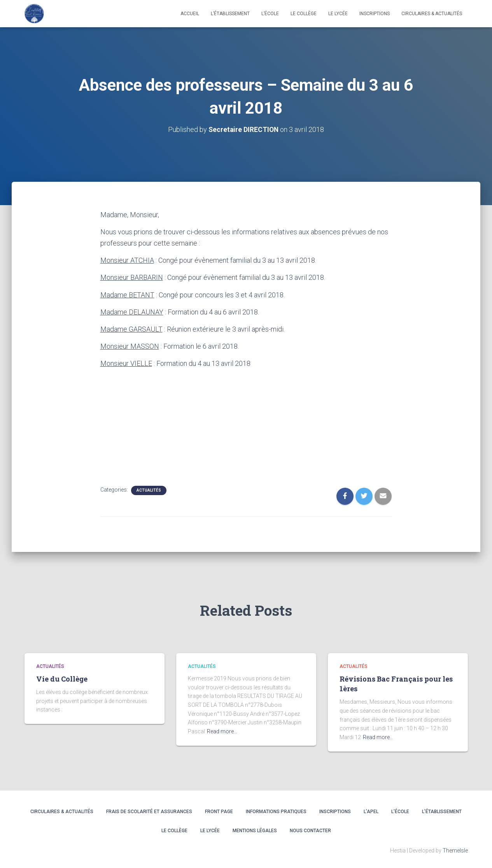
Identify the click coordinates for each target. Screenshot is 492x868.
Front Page (219, 812)
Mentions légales (255, 831)
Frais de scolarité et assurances (149, 812)
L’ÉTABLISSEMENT (442, 812)
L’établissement (230, 14)
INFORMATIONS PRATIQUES (276, 812)
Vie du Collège (62, 679)
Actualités (149, 490)
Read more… (222, 731)
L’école (270, 14)
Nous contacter (310, 831)
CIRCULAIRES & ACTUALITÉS (432, 14)
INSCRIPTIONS (375, 14)
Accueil (190, 14)
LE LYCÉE (338, 14)
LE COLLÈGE (304, 14)
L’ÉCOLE (400, 812)
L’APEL (371, 812)
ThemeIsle (455, 850)
